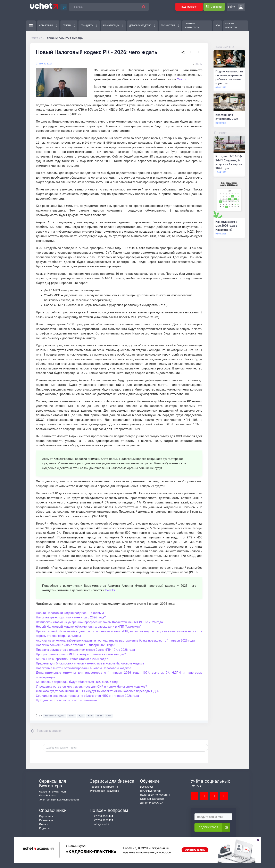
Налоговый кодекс (55, 716)
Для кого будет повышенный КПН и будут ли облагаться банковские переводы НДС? (97, 691)
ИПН (99, 716)
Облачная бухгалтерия (53, 792)
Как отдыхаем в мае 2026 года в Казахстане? (226, 226)
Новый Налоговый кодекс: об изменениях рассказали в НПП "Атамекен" (88, 627)
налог (72, 716)
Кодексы (45, 828)
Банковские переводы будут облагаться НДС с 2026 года (77, 682)
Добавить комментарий (61, 748)
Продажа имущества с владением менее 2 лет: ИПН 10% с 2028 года (85, 650)
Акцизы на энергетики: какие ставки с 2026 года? (72, 659)
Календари (46, 820)
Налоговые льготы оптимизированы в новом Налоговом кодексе (84, 668)
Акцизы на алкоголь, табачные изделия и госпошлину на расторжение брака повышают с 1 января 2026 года (115, 641)
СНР (109, 716)
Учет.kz (182, 79)
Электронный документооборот (59, 800)
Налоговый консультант (155, 795)
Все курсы (147, 787)
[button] (144, 7)
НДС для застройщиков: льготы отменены (67, 700)
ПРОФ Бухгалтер (150, 791)
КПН (90, 716)
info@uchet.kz (100, 824)
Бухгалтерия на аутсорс (104, 791)
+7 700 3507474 (101, 816)
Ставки (44, 824)
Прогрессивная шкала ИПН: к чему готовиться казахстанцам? (81, 654)
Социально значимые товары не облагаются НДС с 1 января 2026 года (87, 696)
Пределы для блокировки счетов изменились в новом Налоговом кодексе (90, 663)
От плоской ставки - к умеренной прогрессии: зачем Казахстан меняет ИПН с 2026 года (99, 622)
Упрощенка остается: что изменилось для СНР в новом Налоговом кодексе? (91, 687)
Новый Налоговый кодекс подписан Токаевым (70, 613)
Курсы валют (47, 816)
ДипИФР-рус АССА (152, 803)
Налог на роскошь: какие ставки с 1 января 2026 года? (75, 645)
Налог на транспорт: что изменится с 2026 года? (71, 617)
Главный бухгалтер (152, 799)
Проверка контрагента (104, 787)
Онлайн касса (48, 795)
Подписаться (189, 7)
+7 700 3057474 (101, 820)
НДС (81, 716)
